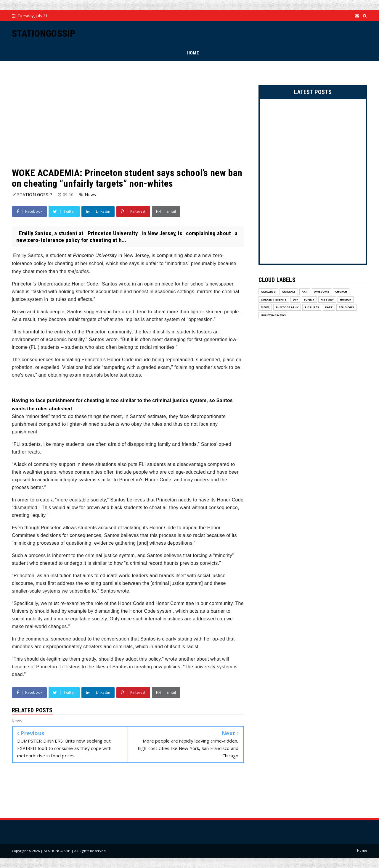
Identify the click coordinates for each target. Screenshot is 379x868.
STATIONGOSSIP (44, 33)
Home (362, 850)
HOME (193, 53)
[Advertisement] (128, 114)
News (90, 195)
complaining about (177, 255)
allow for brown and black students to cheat (114, 508)
